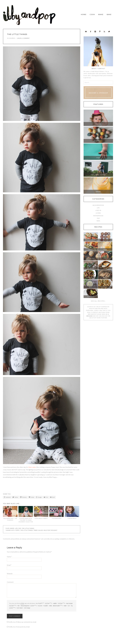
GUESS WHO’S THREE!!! (41, 513)
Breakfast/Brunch (91, 241)
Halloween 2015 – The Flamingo (10, 514)
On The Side (91, 269)
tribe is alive (32, 468)
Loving (98, 214)
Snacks (105, 279)
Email (9, 566)
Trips (98, 222)
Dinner (91, 250)
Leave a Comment (23, 39)
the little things (27, 531)
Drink (98, 192)
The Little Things (28, 529)
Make (94, 15)
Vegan (105, 288)
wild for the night (50, 531)
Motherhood (98, 216)
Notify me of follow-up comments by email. (22, 622)
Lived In (98, 211)
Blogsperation (98, 206)
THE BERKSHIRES (57, 513)
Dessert (105, 241)
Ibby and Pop (30, 15)
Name (9, 557)
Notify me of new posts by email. (19, 627)
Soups (91, 288)
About (94, 69)
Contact (102, 69)
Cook (81, 15)
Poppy (18, 531)
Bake (107, 15)
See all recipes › (98, 302)
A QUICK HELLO (72, 513)
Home (67, 15)
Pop (20, 529)
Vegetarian (91, 297)
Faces (98, 125)
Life (16, 529)
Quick (105, 269)
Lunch (105, 260)
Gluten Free (91, 260)
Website (10, 574)
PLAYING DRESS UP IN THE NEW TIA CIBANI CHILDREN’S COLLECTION (26, 515)
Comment (10, 583)
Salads (91, 279)
